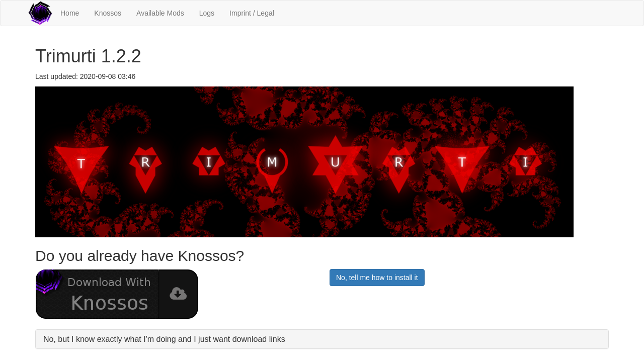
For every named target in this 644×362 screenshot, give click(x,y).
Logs (207, 13)
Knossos (108, 13)
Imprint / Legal (252, 13)
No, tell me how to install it (377, 278)
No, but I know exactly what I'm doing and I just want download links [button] (164, 339)
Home (70, 13)
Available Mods (160, 13)
